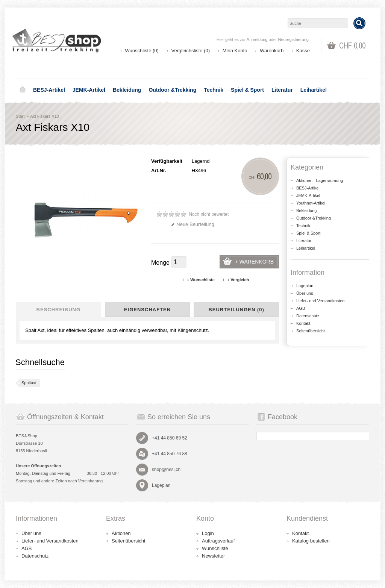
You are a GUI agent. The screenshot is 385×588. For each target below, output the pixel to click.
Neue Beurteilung (192, 224)
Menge (160, 263)
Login (208, 533)
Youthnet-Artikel (311, 203)
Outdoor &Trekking (172, 90)
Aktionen (121, 533)
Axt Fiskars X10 (45, 116)
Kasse (303, 51)
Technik (214, 90)
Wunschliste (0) (142, 51)
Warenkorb (272, 51)
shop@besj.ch (166, 470)
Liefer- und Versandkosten (320, 301)
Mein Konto (235, 51)
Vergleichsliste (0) (191, 51)
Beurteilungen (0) (236, 310)
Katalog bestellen (311, 541)
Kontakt (303, 323)
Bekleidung (127, 90)
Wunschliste (215, 548)
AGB (301, 308)
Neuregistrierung (293, 39)
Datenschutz (308, 316)
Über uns (305, 293)
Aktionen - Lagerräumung (320, 180)
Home (23, 90)
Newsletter (213, 556)
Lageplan (305, 286)
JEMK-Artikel (89, 90)
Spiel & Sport (247, 90)
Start (20, 116)
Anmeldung (257, 39)
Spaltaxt (29, 383)
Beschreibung (58, 310)
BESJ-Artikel (49, 90)
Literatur (282, 90)
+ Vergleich (235, 280)
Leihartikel (314, 90)
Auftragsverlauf (218, 541)
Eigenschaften (147, 310)
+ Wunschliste (198, 280)
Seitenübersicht (311, 331)
